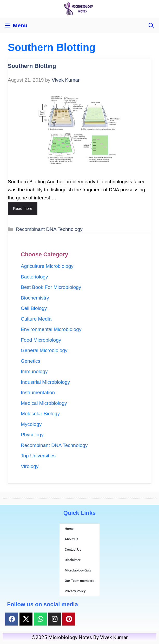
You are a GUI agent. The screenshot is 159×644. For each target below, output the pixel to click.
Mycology (31, 424)
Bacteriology (34, 277)
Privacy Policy (75, 591)
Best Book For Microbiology (51, 287)
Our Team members (79, 581)
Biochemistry (35, 298)
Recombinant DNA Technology (49, 229)
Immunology (34, 371)
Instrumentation (38, 392)
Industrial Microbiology (45, 382)
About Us (72, 539)
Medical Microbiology (44, 403)
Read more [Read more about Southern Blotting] (23, 208)
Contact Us (73, 549)
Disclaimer (73, 560)
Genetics (31, 361)
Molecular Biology (40, 414)
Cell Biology (34, 308)
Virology (30, 466)
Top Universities (38, 456)
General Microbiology (44, 350)
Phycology (32, 435)
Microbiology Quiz (78, 570)
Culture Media (36, 319)
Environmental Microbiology (51, 329)
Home (69, 529)
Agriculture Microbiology (47, 266)
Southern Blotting (32, 66)
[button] (151, 25)
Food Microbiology (41, 340)
